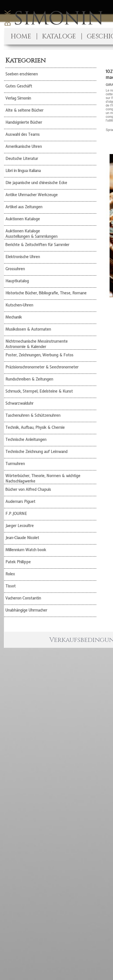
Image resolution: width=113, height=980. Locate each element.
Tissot (11, 586)
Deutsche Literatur (22, 159)
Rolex (10, 574)
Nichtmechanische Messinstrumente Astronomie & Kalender (37, 344)
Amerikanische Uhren (24, 147)
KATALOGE (59, 36)
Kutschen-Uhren (19, 305)
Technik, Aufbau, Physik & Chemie (35, 427)
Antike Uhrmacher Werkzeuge (32, 195)
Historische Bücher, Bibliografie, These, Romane (46, 293)
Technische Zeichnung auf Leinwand (36, 452)
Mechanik (14, 317)
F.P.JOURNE (16, 514)
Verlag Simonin (18, 98)
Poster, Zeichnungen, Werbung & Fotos (39, 355)
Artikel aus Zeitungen (24, 207)
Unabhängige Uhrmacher (26, 610)
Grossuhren (15, 269)
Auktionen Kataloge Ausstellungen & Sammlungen (31, 234)
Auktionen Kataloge (23, 219)
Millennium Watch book (26, 550)
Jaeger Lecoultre (20, 526)
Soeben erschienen (22, 74)
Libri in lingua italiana (23, 171)
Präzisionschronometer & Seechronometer (42, 367)
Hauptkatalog (17, 281)
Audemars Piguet (20, 502)
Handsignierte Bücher (24, 122)
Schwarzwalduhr (19, 403)
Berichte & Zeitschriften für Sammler (37, 245)
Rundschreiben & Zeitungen (29, 379)
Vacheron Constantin (23, 598)
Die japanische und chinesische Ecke (36, 183)
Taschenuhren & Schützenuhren (33, 415)
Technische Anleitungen (26, 440)
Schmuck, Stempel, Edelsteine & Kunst (39, 391)
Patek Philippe (18, 562)
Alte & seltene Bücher (24, 110)
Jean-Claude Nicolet (22, 538)
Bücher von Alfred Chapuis (28, 489)
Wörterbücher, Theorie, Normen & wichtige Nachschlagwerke (43, 478)
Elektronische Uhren (23, 257)
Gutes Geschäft (19, 86)
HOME (21, 36)
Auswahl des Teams (23, 134)
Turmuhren (15, 464)
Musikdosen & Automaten (28, 329)
